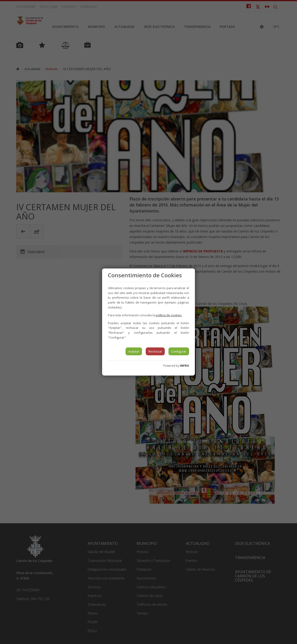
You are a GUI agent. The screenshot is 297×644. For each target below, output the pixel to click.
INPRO (184, 366)
